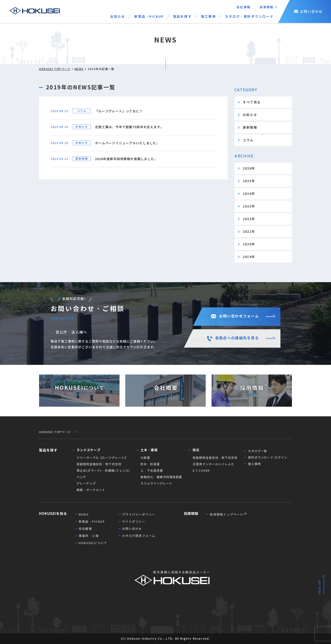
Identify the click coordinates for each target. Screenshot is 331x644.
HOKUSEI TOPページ (55, 69)
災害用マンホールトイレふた (213, 464)
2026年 (249, 168)
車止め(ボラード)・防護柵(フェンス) (103, 471)
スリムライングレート (156, 484)
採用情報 (267, 7)
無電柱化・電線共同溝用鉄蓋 (161, 477)
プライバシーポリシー (139, 515)
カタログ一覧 (258, 451)
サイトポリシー (134, 522)
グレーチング (86, 484)
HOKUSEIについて (93, 543)
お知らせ (118, 17)
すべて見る (252, 102)
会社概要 (85, 529)
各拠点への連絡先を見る (237, 338)
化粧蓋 (145, 458)
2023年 (249, 206)
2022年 (249, 219)
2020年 (249, 244)
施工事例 (208, 17)
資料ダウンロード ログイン (268, 458)
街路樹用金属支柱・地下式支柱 (99, 464)
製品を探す (182, 17)
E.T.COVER (201, 471)
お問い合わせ (311, 12)
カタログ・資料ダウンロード (249, 17)
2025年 (249, 181)
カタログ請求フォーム (139, 536)
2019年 (249, 257)
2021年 (249, 232)
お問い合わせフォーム (239, 316)
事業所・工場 (89, 536)
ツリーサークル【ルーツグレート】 (102, 458)
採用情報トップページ (227, 515)
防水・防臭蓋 (150, 464)
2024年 (249, 194)
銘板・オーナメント (91, 490)
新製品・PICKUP (149, 17)
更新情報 (250, 128)
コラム (248, 140)
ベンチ (81, 477)
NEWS (79, 69)
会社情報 (243, 7)
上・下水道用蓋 (152, 471)
